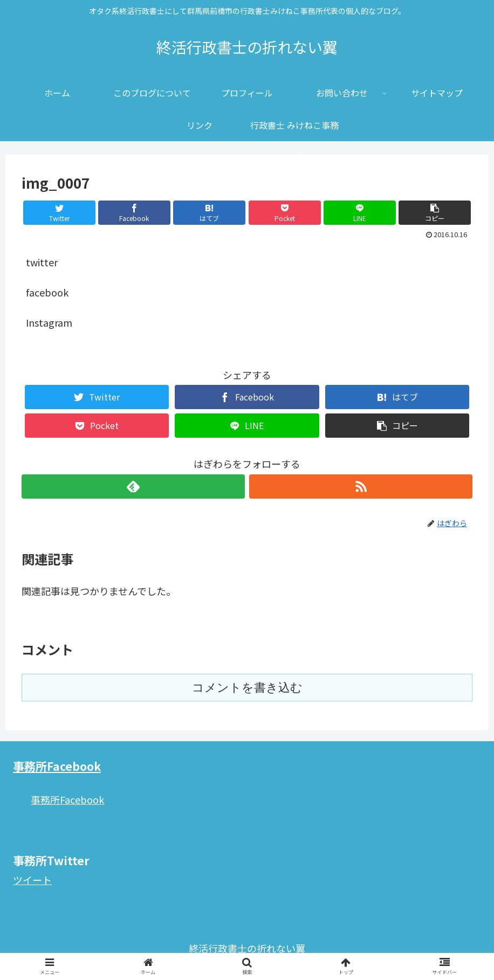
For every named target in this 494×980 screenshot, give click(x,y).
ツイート (32, 880)
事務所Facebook (57, 766)
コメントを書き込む (247, 688)
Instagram (49, 322)
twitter (42, 262)
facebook (47, 292)
